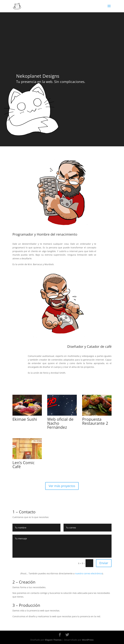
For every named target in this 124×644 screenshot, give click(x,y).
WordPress (88, 640)
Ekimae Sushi (25, 419)
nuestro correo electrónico (89, 573)
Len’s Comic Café (23, 465)
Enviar (104, 563)
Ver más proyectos (62, 486)
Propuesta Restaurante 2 (95, 421)
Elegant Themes (53, 640)
